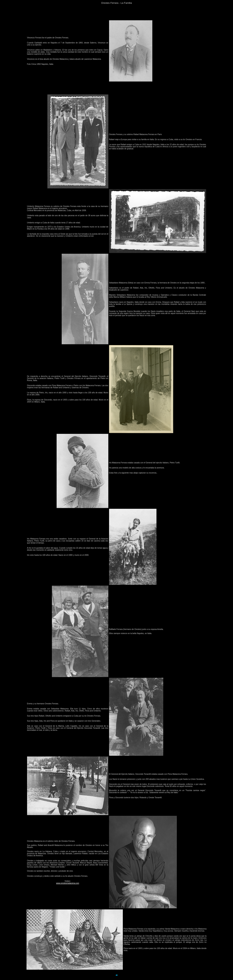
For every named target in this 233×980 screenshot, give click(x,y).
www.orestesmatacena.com (68, 883)
